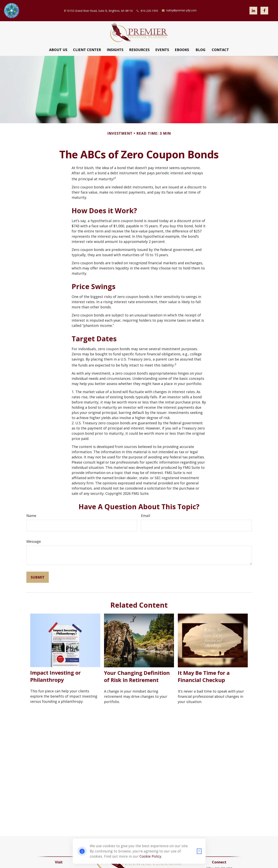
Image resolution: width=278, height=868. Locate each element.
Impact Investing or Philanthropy (55, 676)
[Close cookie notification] (199, 851)
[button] (58, 50)
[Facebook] (264, 11)
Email (146, 516)
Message (34, 541)
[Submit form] (38, 577)
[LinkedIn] (253, 11)
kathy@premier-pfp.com (179, 10)
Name (31, 516)
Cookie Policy (150, 856)
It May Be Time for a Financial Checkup (204, 676)
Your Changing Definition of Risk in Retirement (137, 676)
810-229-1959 (147, 11)
